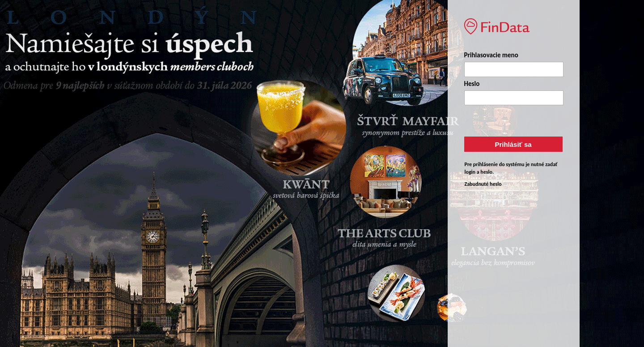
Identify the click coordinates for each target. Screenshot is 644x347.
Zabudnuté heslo (483, 184)
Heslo (472, 84)
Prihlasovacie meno (491, 55)
